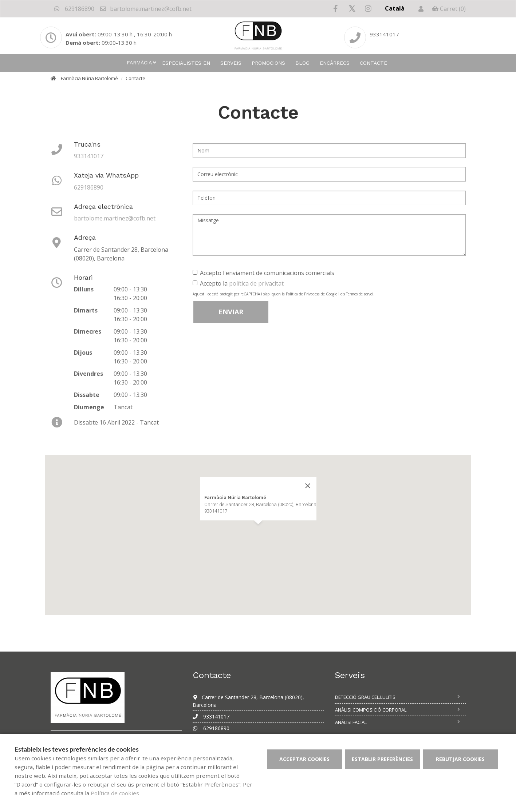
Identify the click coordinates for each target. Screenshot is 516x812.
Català (395, 8)
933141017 (89, 156)
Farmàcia (139, 63)
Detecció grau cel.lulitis (365, 697)
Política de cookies (115, 793)
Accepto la (238, 283)
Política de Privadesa (303, 294)
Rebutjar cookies (460, 759)
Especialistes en (186, 63)
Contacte (373, 63)
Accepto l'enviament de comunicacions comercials (263, 273)
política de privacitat (256, 283)
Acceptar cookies (304, 759)
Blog (302, 63)
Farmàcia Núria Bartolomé (89, 78)
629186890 (74, 9)
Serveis (231, 63)
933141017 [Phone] (384, 34)
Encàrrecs (335, 63)
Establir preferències (382, 759)
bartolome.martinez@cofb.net (145, 9)
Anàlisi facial (351, 722)
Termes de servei (360, 294)
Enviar (231, 312)
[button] (258, 531)
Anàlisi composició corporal (371, 710)
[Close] (308, 486)
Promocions (268, 63)
